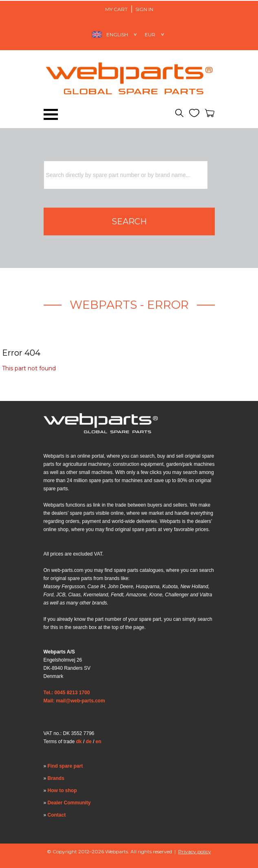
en (99, 742)
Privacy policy (195, 851)
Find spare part (65, 766)
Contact (57, 815)
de (89, 742)
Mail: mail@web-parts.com (74, 701)
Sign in (144, 9)
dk (79, 742)
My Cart (116, 9)
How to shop (62, 790)
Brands (56, 778)
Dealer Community (69, 803)
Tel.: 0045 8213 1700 (67, 693)
